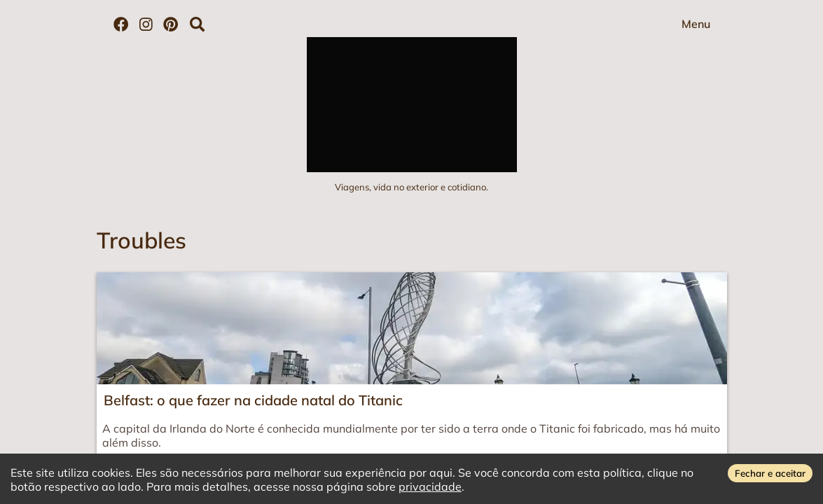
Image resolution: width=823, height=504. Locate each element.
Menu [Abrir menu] (696, 24)
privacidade (430, 486)
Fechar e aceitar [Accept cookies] (770, 473)
